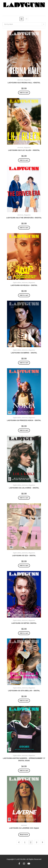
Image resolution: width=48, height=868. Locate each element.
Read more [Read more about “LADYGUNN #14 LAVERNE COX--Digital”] (24, 835)
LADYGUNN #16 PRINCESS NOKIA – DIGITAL (24, 420)
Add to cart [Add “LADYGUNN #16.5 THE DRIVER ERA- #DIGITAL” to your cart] (24, 228)
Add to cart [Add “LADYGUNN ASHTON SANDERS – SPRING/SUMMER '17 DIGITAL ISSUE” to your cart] (24, 771)
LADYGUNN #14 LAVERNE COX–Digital (24, 828)
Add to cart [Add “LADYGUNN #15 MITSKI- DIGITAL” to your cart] (24, 633)
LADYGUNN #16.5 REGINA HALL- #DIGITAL (24, 83)
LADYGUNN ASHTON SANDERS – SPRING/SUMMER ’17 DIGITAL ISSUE (24, 759)
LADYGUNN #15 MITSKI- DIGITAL (24, 623)
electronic (20, 80)
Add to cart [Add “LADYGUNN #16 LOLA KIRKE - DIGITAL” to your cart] (24, 498)
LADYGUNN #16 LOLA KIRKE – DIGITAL (24, 488)
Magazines (27, 80)
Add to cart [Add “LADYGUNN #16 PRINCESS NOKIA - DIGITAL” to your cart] (24, 430)
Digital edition (17, 283)
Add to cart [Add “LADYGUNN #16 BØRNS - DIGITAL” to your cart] (24, 363)
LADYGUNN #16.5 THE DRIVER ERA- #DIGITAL (24, 218)
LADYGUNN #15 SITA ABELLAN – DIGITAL (24, 691)
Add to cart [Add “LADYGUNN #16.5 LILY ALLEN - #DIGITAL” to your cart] (24, 160)
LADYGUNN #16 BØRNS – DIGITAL (24, 353)
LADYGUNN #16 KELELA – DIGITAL (24, 285)
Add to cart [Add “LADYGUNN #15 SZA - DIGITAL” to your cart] (24, 566)
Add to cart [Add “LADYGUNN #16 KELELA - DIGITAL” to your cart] (24, 295)
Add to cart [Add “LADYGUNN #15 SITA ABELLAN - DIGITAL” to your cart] (24, 701)
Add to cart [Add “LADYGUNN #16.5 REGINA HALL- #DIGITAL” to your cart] (24, 93)
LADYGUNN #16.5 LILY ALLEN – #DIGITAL (24, 150)
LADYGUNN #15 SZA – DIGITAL (24, 556)
